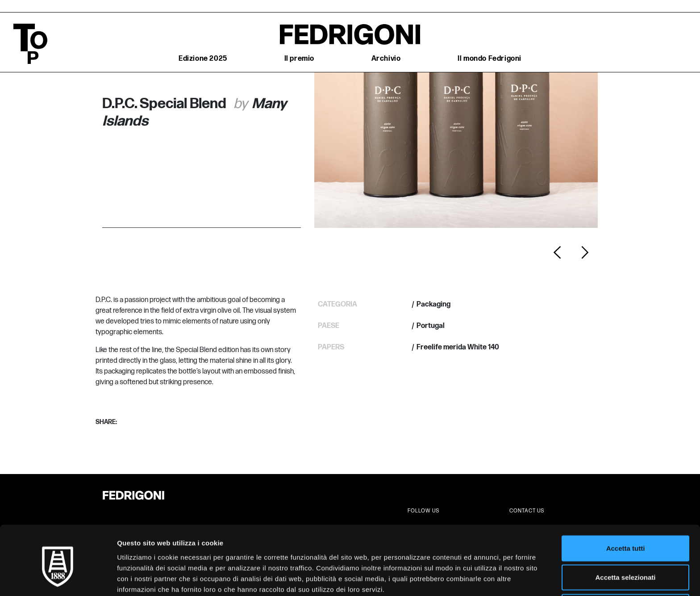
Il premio (299, 59)
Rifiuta (626, 567)
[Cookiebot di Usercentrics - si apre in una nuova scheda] (58, 579)
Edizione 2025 (203, 59)
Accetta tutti (626, 508)
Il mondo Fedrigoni (490, 59)
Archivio (386, 59)
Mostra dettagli (470, 578)
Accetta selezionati (625, 538)
